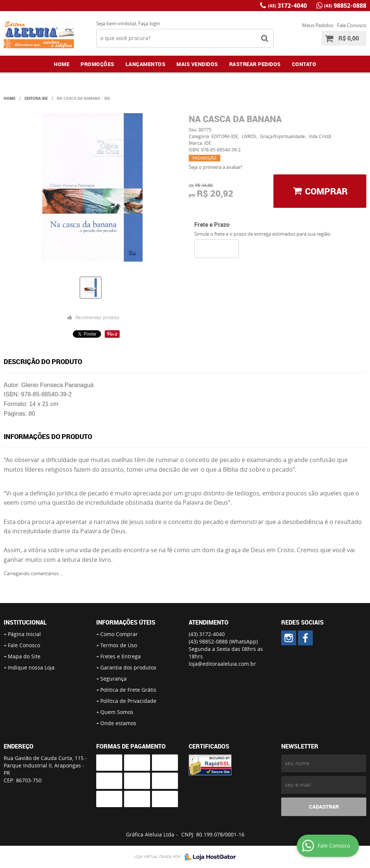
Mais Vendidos (197, 64)
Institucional (25, 622)
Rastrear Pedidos (255, 64)
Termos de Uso (119, 645)
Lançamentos (146, 64)
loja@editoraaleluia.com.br (222, 664)
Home (62, 64)
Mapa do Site (24, 656)
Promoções (98, 64)
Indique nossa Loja (31, 667)
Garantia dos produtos (128, 667)
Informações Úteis (126, 622)
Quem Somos (117, 712)
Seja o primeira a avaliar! (215, 167)
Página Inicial (24, 634)
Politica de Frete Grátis (128, 690)
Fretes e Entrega (121, 656)
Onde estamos (118, 723)
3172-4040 (287, 6)
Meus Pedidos (318, 25)
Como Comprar (119, 634)
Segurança (113, 679)
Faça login (149, 23)
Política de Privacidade (128, 701)
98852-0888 (345, 6)
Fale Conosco (352, 25)
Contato (304, 64)
